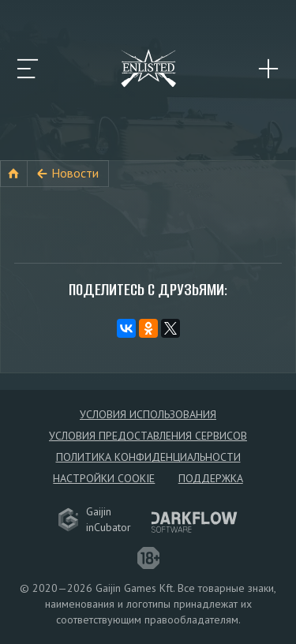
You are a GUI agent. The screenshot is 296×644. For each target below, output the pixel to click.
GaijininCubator (95, 519)
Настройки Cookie (104, 478)
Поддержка (211, 478)
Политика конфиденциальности (148, 457)
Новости (75, 173)
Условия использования (148, 414)
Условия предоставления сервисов (148, 436)
